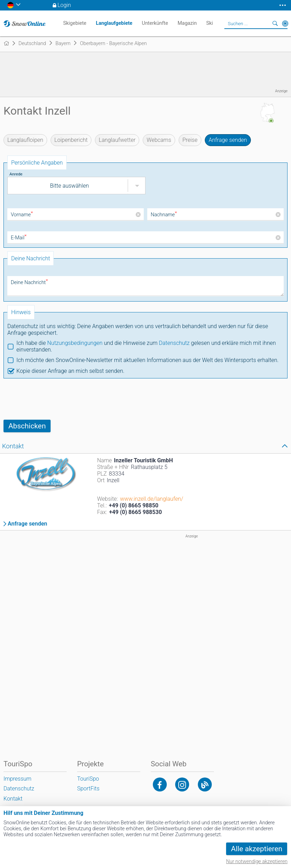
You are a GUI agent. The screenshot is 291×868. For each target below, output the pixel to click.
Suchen (275, 23)
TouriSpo (88, 779)
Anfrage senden (228, 140)
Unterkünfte (155, 23)
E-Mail (19, 238)
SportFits (88, 789)
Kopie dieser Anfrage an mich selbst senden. (70, 371)
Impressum (17, 779)
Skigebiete (75, 23)
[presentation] (57, 399)
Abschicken (27, 426)
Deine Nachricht (29, 283)
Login (64, 5)
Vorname (22, 215)
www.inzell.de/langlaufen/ (152, 499)
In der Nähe (285, 23)
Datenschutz (174, 343)
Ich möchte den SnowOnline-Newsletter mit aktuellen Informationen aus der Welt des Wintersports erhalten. (147, 360)
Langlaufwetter (117, 140)
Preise (190, 140)
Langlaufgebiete (114, 23)
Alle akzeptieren (257, 849)
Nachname (164, 215)
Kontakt (13, 799)
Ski (210, 23)
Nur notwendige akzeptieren (257, 862)
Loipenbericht (71, 140)
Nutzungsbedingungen (75, 343)
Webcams (159, 140)
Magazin (187, 23)
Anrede (16, 174)
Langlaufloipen (25, 140)
